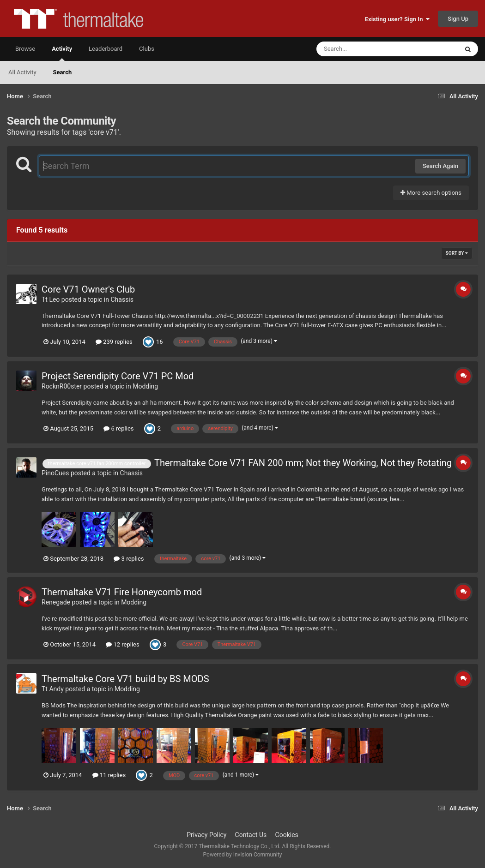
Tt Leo (51, 299)
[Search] (364, 49)
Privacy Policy (206, 835)
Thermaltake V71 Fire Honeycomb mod (122, 592)
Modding (145, 386)
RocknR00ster (62, 386)
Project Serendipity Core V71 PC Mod (118, 376)
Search (63, 72)
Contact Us (251, 835)
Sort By (457, 253)
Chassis (122, 299)
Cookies (287, 835)
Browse (25, 49)
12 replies (122, 644)
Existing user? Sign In (397, 19)
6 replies (118, 428)
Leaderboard (106, 49)
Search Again (440, 166)
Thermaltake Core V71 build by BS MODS (125, 679)
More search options (431, 193)
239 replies (114, 342)
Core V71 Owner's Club (88, 289)
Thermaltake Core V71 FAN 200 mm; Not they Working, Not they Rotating (303, 463)
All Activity (22, 72)
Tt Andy (53, 689)
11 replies (109, 775)
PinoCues (55, 473)
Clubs (147, 49)
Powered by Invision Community (243, 855)
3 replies (129, 559)
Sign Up (458, 19)
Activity (62, 53)
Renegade (56, 602)
